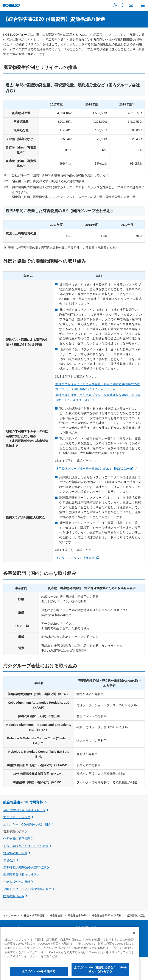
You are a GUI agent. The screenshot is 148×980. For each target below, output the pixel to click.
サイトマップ (11, 928)
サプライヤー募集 (14, 935)
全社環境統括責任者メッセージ (24, 810)
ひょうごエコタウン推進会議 (75, 558)
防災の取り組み (14, 896)
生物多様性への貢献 (17, 882)
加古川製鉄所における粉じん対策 (26, 846)
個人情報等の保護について (91, 928)
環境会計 (9, 860)
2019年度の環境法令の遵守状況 (25, 867)
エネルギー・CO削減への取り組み (27, 824)
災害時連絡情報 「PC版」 (91, 935)
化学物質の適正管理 (17, 839)
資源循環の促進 (14, 832)
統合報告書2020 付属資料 (23, 802)
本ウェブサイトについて (17, 942)
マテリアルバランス (17, 817)
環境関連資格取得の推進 (20, 875)
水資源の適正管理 (15, 853)
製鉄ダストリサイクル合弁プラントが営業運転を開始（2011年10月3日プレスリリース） (98, 397)
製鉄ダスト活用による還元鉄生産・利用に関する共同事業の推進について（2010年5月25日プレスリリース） (98, 387)
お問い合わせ (83, 942)
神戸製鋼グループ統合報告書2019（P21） (94, 469)
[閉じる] (134, 950)
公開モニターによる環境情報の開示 (27, 889)
